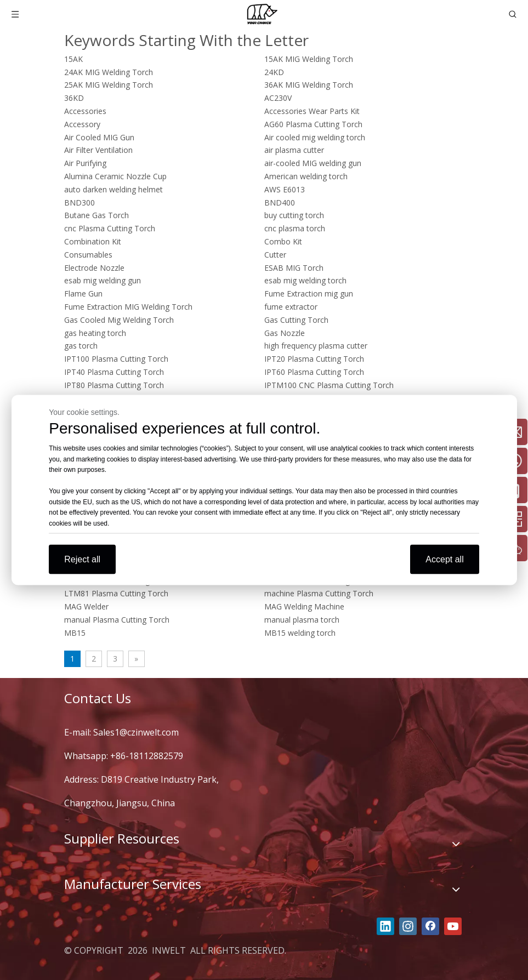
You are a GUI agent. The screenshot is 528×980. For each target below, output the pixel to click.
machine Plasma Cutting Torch (319, 593)
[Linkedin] (385, 926)
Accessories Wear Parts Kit (312, 111)
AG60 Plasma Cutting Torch (313, 124)
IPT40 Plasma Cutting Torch (114, 372)
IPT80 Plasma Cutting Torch (114, 385)
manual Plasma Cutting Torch (117, 620)
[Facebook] (430, 926)
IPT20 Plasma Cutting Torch (314, 359)
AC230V (278, 98)
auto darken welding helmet (113, 189)
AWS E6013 (285, 189)
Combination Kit (93, 241)
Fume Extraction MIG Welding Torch (128, 307)
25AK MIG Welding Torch (109, 85)
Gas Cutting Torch (296, 320)
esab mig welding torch (305, 280)
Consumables (88, 255)
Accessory (82, 124)
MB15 (75, 633)
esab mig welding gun (103, 280)
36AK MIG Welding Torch (309, 85)
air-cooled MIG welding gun (313, 163)
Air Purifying (85, 163)
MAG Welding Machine (304, 606)
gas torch (81, 346)
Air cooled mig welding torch (315, 137)
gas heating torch (95, 333)
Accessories (85, 111)
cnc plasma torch (295, 228)
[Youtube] (453, 926)
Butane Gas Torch (96, 215)
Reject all (82, 559)
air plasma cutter (294, 150)
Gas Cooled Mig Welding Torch (119, 320)
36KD (74, 98)
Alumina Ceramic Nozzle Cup (115, 176)
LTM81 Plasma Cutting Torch (116, 593)
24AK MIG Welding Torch (109, 72)
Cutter (275, 255)
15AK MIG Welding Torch (309, 59)
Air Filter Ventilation (98, 150)
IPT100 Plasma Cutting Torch (116, 359)
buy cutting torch (294, 215)
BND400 (280, 203)
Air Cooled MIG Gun (99, 137)
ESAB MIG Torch (294, 268)
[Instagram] (408, 926)
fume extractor (291, 307)
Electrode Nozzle (94, 268)
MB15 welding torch (300, 633)
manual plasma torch (302, 620)
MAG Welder (86, 606)
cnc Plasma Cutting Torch (110, 228)
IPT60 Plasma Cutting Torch (314, 372)
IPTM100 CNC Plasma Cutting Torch (329, 385)
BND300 (80, 203)
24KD (274, 72)
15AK (73, 59)
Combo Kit (283, 241)
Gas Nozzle (285, 333)
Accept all (444, 559)
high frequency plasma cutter (316, 346)
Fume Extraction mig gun (309, 294)
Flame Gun (83, 294)
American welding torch (306, 176)
